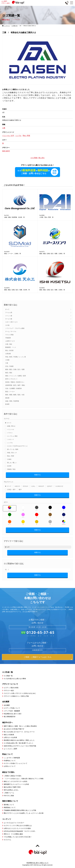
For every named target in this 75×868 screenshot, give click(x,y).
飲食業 (7, 404)
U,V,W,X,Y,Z (59, 486)
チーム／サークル (11, 331)
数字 (20, 490)
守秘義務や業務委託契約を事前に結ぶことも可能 (20, 810)
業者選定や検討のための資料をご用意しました (19, 740)
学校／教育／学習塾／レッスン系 (16, 357)
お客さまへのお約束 (10, 737)
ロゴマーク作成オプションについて (16, 763)
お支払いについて (10, 766)
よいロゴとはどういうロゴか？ (14, 823)
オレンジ (10, 522)
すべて (7, 309)
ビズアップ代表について (12, 708)
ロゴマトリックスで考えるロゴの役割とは (18, 826)
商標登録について (10, 807)
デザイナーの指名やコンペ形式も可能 (16, 696)
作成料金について (10, 761)
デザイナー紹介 (9, 690)
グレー (37, 508)
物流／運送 (9, 373)
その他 (7, 325)
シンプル (10, 443)
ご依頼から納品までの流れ (13, 776)
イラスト (10, 433)
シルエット (11, 439)
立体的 (9, 459)
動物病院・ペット (11, 347)
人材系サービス (10, 341)
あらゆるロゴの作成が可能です (14, 729)
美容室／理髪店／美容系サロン (15, 382)
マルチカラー (64, 522)
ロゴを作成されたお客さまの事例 (15, 679)
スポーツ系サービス (11, 322)
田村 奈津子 (6, 151)
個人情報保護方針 (10, 717)
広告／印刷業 (9, 366)
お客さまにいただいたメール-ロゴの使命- (17, 828)
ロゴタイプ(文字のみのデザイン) (17, 446)
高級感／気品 (11, 469)
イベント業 (9, 316)
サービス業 (9, 319)
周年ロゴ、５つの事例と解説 (13, 834)
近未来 (9, 466)
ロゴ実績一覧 (14, 26)
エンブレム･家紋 (12, 436)
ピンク (23, 515)
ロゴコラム (7, 840)
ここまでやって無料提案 (12, 758)
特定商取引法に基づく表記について (37, 863)
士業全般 (8, 354)
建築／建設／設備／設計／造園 (15, 369)
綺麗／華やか (11, 426)
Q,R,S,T (50, 486)
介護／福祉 (9, 344)
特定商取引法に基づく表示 (13, 714)
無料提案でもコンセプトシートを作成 (16, 784)
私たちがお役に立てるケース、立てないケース (19, 732)
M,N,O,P (41, 486)
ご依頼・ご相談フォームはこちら (38, 657)
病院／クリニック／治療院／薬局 (16, 376)
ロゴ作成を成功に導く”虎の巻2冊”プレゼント (19, 743)
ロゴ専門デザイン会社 (14, 2)
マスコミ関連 (9, 335)
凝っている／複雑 (13, 449)
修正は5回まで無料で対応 (12, 787)
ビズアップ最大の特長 (11, 688)
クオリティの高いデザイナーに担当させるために (20, 693)
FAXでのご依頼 (9, 796)
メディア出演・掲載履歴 (12, 711)
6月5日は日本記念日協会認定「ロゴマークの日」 (20, 831)
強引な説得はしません (11, 790)
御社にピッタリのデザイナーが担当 (16, 781)
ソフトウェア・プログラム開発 (15, 328)
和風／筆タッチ (12, 453)
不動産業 (8, 338)
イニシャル (11, 429)
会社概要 (7, 705)
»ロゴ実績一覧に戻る (37, 158)
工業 (7, 363)
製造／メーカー (10, 392)
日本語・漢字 (11, 490)
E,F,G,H (26, 486)
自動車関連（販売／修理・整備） (16, 385)
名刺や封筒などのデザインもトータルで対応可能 (20, 746)
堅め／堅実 (11, 456)
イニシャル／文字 (8, 136)
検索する (37, 475)
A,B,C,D (17, 486)
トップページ (7, 26)
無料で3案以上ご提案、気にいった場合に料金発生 (20, 726)
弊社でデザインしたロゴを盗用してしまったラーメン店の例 (24, 813)
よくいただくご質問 (10, 749)
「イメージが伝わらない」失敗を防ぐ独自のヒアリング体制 (24, 779)
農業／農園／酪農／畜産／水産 (15, 395)
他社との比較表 (9, 735)
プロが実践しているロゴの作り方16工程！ (18, 837)
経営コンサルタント (11, 379)
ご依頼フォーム (9, 793)
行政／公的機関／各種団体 (13, 388)
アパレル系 (9, 313)
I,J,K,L (33, 486)
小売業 (7, 360)
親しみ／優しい (12, 463)
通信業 (7, 398)
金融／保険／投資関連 (12, 401)
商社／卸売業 (9, 350)
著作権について (9, 805)
